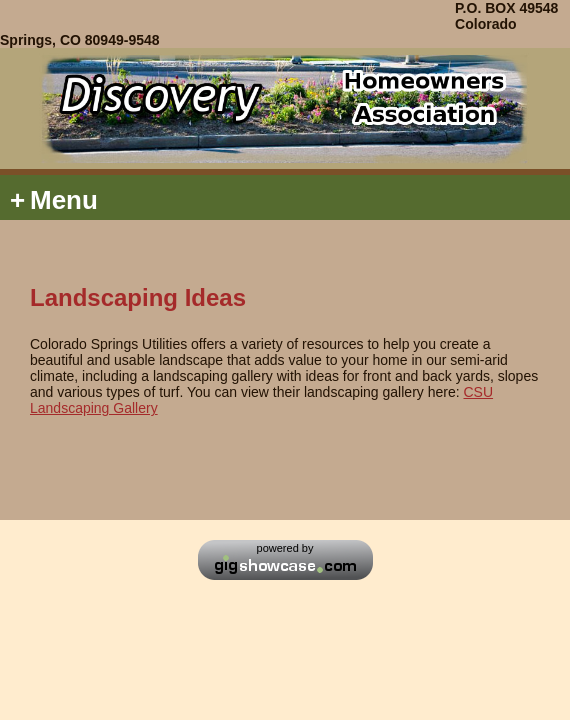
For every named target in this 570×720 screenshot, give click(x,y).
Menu (54, 200)
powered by (285, 548)
